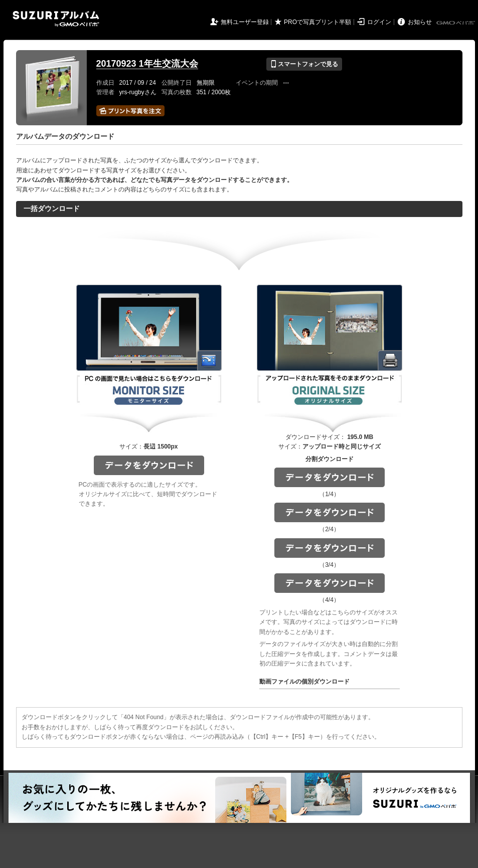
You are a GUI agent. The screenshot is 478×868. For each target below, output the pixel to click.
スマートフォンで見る (304, 64)
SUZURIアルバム (56, 19)
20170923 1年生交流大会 (147, 64)
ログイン (379, 22)
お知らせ (420, 22)
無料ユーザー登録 (245, 22)
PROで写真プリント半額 (317, 22)
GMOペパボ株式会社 (456, 23)
